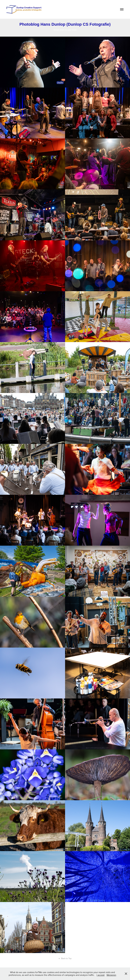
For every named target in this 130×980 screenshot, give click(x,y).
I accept (101, 975)
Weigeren (111, 975)
